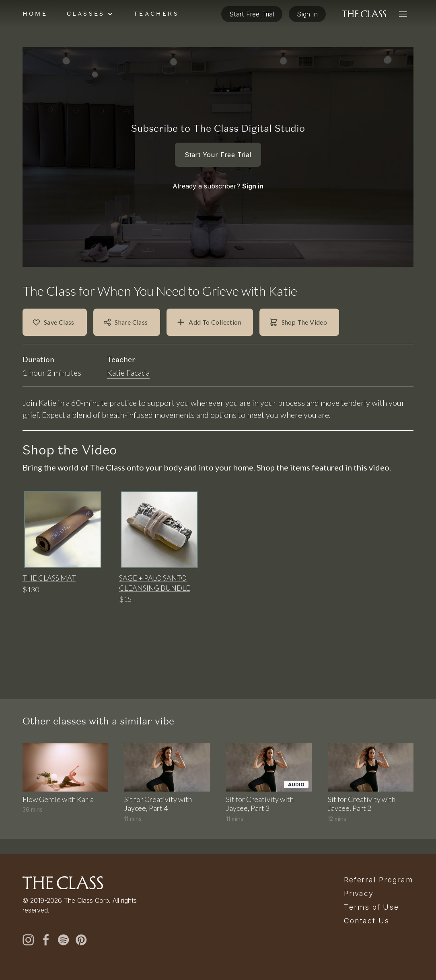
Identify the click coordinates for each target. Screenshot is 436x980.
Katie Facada (128, 387)
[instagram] (28, 940)
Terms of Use (371, 907)
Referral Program (379, 880)
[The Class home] (364, 29)
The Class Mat (49, 593)
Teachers (156, 29)
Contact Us (367, 921)
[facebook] (46, 940)
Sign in (253, 201)
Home (35, 29)
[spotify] (64, 940)
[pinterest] (81, 940)
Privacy (359, 894)
